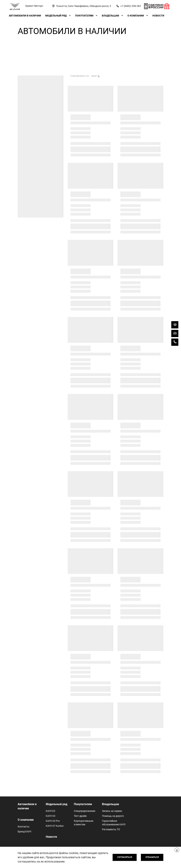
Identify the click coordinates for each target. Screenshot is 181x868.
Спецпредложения (85, 811)
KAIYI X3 (51, 816)
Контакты (24, 827)
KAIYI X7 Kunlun (55, 826)
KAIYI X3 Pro (53, 821)
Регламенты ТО (111, 829)
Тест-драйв (80, 816)
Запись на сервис (112, 811)
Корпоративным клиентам (84, 823)
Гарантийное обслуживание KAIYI (114, 823)
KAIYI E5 (50, 811)
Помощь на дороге (113, 816)
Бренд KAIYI (24, 832)
